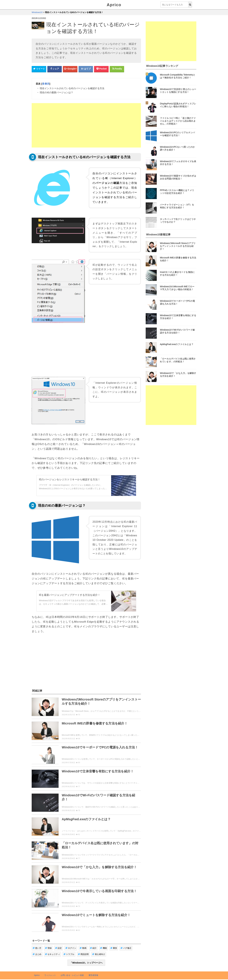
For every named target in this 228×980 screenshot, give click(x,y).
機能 (103, 948)
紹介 (93, 948)
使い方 (37, 948)
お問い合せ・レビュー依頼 (72, 975)
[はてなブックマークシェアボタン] (86, 69)
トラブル (69, 954)
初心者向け (99, 954)
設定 (59, 948)
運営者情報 (93, 975)
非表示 (46, 84)
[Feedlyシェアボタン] (117, 69)
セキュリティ (52, 954)
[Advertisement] (86, 125)
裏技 (114, 948)
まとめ (37, 954)
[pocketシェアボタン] (101, 69)
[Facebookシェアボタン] (55, 69)
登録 (48, 948)
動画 (83, 948)
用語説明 (83, 954)
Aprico (114, 5)
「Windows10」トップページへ (86, 963)
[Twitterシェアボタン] (39, 69)
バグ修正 (126, 948)
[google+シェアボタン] (70, 69)
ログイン (71, 948)
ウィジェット (50, 975)
